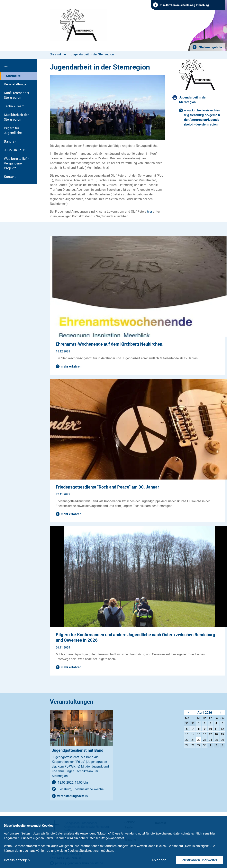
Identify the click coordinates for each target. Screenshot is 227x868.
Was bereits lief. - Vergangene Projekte (17, 163)
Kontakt (10, 177)
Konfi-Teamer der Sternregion (17, 95)
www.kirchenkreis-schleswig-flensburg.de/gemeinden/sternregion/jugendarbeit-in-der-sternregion (202, 117)
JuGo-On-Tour (14, 150)
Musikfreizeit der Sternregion (16, 117)
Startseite (13, 76)
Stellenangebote (210, 47)
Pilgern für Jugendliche (13, 130)
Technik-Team (14, 106)
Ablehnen (159, 860)
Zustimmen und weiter (200, 860)
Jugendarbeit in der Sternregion (92, 54)
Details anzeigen (17, 860)
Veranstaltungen (16, 84)
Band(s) (10, 141)
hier (150, 212)
